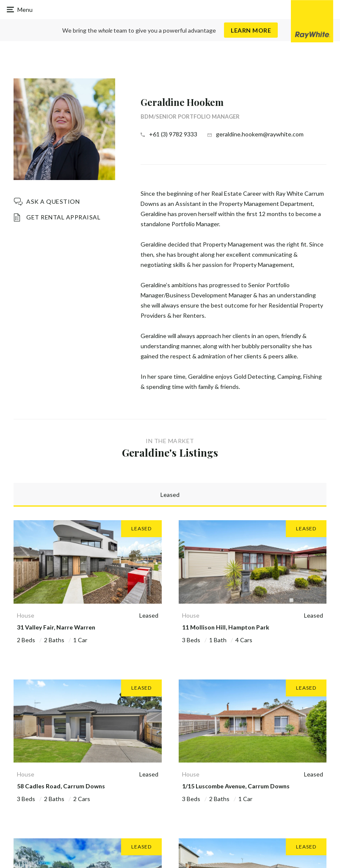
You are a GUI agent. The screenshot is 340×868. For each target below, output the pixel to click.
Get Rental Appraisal (63, 217)
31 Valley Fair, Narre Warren (56, 627)
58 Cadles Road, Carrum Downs (61, 786)
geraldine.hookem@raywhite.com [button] (260, 134)
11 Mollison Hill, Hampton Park (226, 627)
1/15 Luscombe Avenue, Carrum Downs (236, 786)
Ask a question (53, 201)
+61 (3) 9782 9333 (173, 134)
